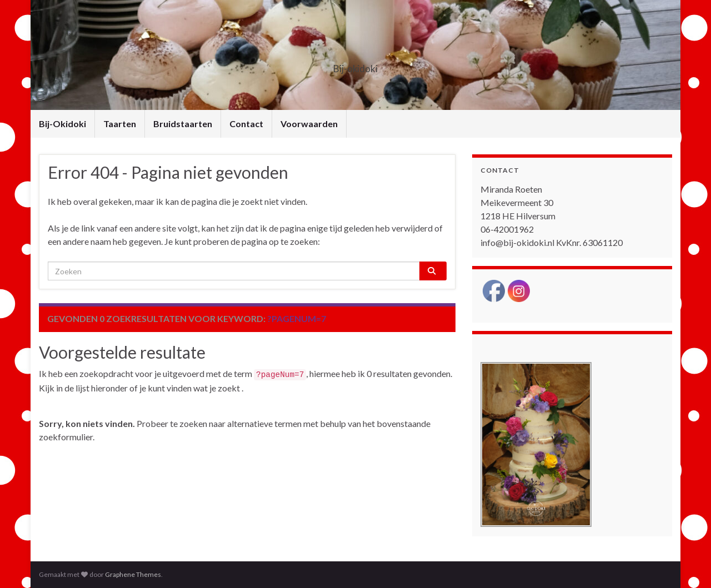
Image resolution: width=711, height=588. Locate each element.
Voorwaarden (309, 124)
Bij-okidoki (356, 65)
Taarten (120, 124)
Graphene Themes (133, 574)
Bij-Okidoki (62, 124)
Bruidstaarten (183, 124)
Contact (246, 124)
